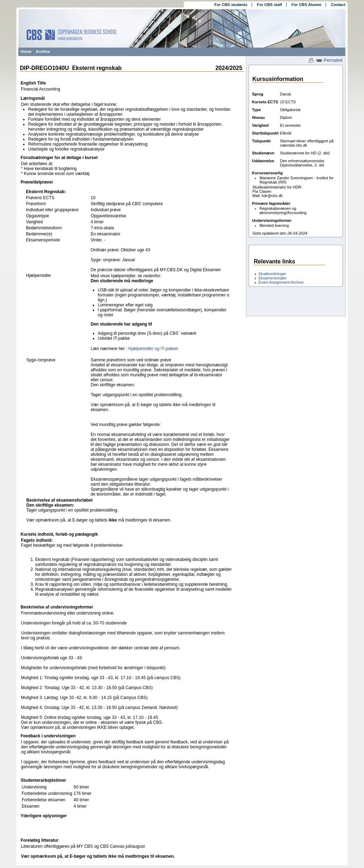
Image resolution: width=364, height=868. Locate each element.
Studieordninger (272, 274)
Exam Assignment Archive (281, 282)
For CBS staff (269, 5)
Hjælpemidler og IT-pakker (153, 349)
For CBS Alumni (306, 5)
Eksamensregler (272, 278)
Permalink (329, 60)
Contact (338, 5)
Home (26, 51)
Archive (43, 51)
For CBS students (231, 5)
